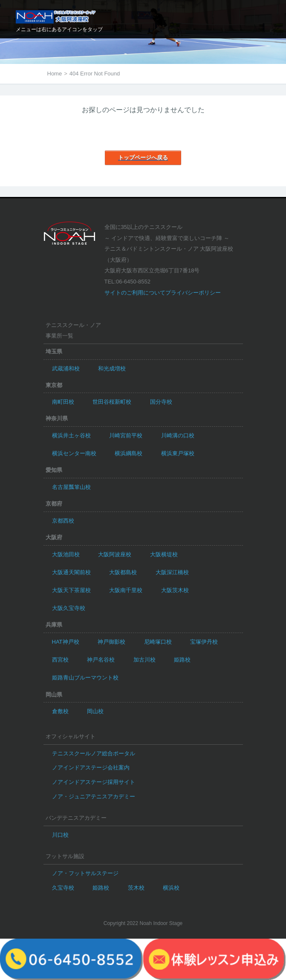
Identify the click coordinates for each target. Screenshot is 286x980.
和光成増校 (112, 369)
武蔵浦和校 (66, 369)
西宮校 (60, 660)
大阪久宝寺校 (69, 608)
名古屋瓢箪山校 (71, 487)
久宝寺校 (63, 888)
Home (55, 74)
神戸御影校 (111, 642)
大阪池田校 (66, 554)
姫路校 (182, 660)
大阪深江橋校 (172, 572)
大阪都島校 (123, 572)
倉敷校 (60, 711)
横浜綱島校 (129, 453)
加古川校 (144, 660)
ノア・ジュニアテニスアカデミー (94, 796)
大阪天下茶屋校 (71, 590)
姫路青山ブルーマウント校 (85, 678)
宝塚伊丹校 (204, 642)
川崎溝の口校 (178, 435)
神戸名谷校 (101, 660)
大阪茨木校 (175, 590)
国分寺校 (161, 402)
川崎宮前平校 (126, 435)
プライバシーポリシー (193, 293)
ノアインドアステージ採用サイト (94, 782)
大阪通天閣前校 (71, 572)
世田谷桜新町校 (112, 402)
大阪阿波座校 (115, 554)
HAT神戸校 (66, 642)
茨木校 (136, 888)
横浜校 (171, 888)
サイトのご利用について (135, 293)
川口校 (60, 835)
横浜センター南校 (74, 453)
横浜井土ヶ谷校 (71, 435)
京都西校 (63, 521)
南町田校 (63, 402)
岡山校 (95, 711)
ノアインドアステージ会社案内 (91, 768)
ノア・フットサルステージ (85, 873)
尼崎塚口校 (158, 642)
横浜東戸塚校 (178, 453)
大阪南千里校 (126, 590)
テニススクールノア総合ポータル (94, 753)
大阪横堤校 (164, 554)
